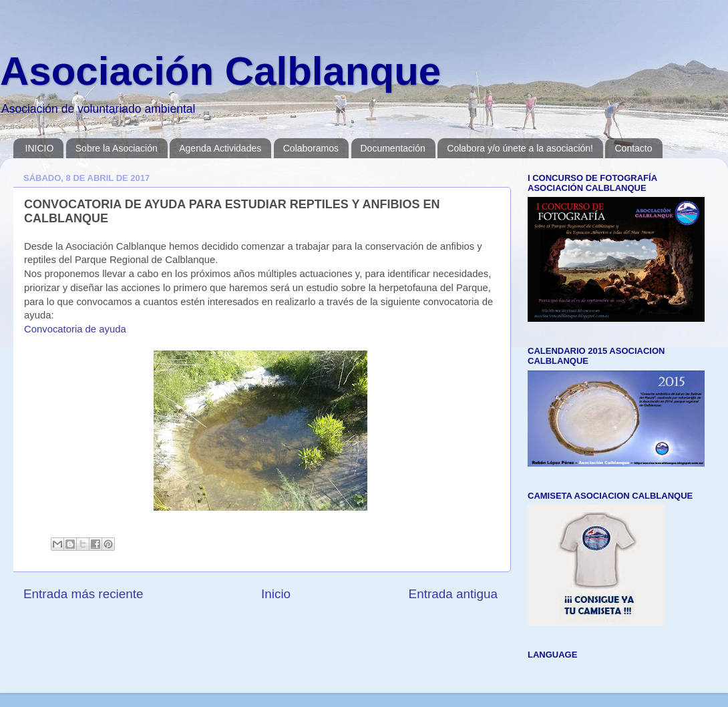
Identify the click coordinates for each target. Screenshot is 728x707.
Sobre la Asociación (117, 148)
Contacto (633, 148)
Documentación (393, 148)
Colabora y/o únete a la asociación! (520, 148)
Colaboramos (311, 148)
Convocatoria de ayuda (75, 329)
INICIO (40, 148)
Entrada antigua (453, 594)
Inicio (276, 594)
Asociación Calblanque (220, 71)
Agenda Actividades (220, 148)
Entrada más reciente (83, 594)
